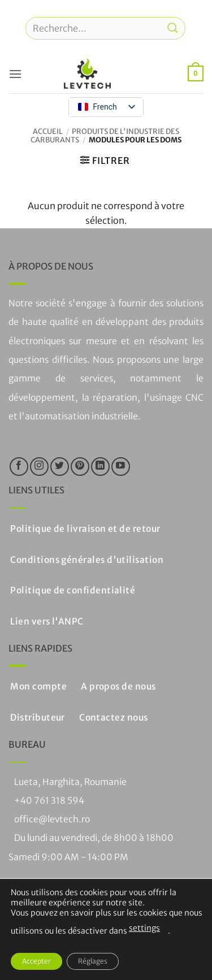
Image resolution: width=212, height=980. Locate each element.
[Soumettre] (173, 28)
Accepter (36, 961)
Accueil (48, 131)
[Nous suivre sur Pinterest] (80, 467)
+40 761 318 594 (49, 801)
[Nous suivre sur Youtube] (121, 467)
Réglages (93, 961)
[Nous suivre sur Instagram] (39, 467)
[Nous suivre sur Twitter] (60, 467)
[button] (15, 74)
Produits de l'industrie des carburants (105, 135)
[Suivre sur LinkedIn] (100, 467)
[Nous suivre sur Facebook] (19, 467)
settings (144, 928)
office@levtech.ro (52, 819)
